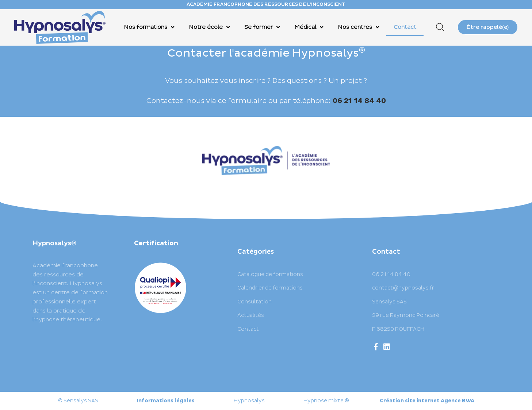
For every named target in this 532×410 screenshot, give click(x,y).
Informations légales (166, 401)
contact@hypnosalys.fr (403, 288)
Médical (309, 27)
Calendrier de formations (270, 288)
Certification (156, 243)
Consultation (254, 302)
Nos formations (149, 27)
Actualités (251, 315)
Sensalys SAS (389, 302)
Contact (405, 27)
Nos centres (358, 27)
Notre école (209, 27)
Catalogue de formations (270, 274)
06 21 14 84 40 (391, 274)
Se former (262, 27)
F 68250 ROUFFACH (398, 329)
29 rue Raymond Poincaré (406, 315)
